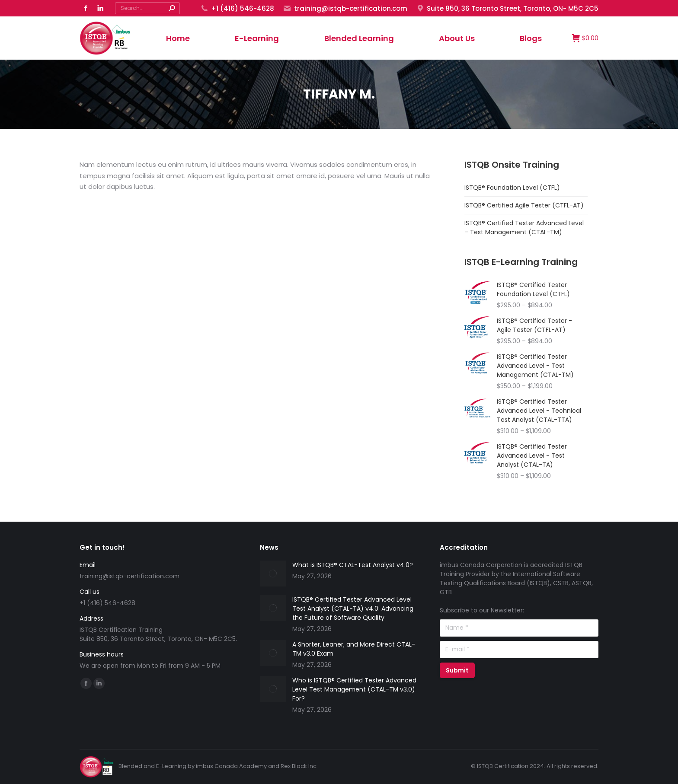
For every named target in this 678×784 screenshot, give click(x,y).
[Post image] (273, 574)
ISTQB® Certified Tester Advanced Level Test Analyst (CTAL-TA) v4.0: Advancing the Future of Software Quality (353, 609)
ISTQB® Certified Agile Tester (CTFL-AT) (524, 205)
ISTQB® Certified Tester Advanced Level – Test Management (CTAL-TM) (524, 228)
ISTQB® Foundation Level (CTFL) (512, 188)
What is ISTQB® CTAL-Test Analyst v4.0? (353, 565)
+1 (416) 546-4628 (237, 8)
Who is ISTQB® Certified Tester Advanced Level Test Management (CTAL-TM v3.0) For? (354, 689)
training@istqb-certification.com (345, 8)
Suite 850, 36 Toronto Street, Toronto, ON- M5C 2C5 (507, 8)
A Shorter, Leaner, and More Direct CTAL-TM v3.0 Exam (354, 649)
